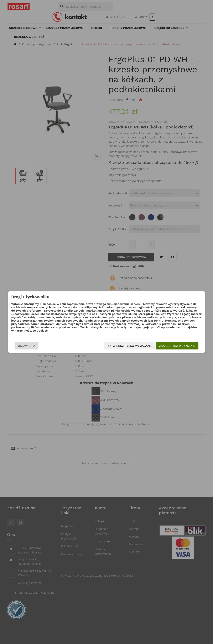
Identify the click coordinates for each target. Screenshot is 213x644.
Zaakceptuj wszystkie (180, 346)
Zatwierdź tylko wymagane (133, 346)
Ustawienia (23, 346)
